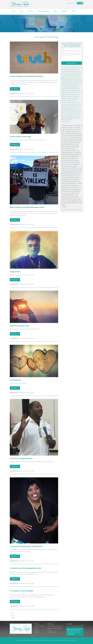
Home (14, 11)
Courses (30, 11)
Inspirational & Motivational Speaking (55, 628)
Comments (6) (14, 284)
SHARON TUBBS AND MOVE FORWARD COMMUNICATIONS (34, 640)
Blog (56, 11)
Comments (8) (14, 224)
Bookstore (64, 11)
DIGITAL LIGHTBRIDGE (71, 640)
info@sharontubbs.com (74, 632)
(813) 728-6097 (75, 630)
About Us (37, 628)
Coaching (49, 630)
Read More (14, 89)
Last (14, 617)
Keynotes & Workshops (44, 11)
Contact (74, 11)
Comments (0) (14, 93)
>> (13, 615)
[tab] (40, 625)
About (22, 11)
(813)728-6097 (70, 3)
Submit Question (72, 63)
